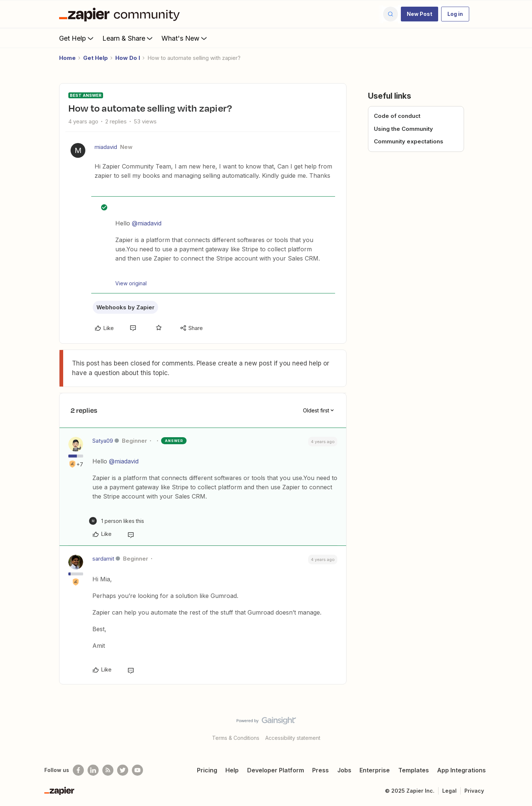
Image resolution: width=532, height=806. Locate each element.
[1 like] (117, 521)
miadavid (106, 147)
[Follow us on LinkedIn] (93, 770)
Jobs (344, 770)
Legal (449, 791)
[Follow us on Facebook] (78, 770)
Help (232, 770)
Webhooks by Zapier (125, 307)
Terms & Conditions (236, 738)
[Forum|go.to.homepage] (121, 14)
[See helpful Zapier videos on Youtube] (137, 770)
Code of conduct (397, 116)
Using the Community (403, 129)
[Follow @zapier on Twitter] (123, 770)
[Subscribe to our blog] (108, 770)
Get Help (77, 38)
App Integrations (461, 770)
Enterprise (375, 770)
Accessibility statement (293, 738)
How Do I (128, 58)
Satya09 (103, 441)
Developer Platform (276, 770)
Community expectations (409, 141)
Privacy (474, 791)
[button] (420, 14)
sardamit (103, 559)
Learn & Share (128, 38)
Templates (414, 770)
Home (67, 58)
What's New (185, 38)
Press (320, 770)
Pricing (207, 770)
